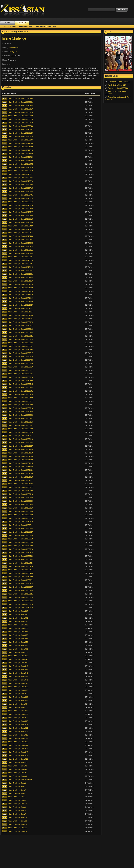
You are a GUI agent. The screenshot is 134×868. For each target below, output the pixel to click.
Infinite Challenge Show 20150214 (20, 597)
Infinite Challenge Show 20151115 (20, 463)
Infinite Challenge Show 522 (18, 745)
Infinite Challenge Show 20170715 (20, 188)
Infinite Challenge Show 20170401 (20, 240)
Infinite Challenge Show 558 (18, 628)
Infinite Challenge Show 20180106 (20, 140)
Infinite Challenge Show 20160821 (20, 336)
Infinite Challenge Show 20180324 (20, 106)
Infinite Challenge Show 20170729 (20, 181)
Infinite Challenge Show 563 (18, 611)
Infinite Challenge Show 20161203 (20, 288)
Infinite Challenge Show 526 (18, 732)
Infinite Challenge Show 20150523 (20, 549)
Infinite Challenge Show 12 (17, 831)
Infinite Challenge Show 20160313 (20, 408)
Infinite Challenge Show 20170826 (20, 167)
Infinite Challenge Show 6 (17, 790)
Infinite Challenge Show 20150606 (20, 542)
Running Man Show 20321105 (119, 82)
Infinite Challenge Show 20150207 (20, 601)
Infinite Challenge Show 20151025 (20, 474)
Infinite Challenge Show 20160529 (20, 377)
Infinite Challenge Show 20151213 (20, 453)
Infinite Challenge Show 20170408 (20, 236)
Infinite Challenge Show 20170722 (20, 185)
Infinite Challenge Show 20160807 (20, 343)
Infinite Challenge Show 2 (17, 783)
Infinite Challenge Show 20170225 (20, 257)
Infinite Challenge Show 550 (18, 652)
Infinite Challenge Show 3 (17, 800)
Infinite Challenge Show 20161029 (20, 305)
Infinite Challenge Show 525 (18, 735)
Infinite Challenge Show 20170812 (20, 174)
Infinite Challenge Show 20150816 (20, 508)
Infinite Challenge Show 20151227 (20, 446)
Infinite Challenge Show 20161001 (20, 319)
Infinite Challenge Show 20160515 (20, 384)
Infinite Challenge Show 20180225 (20, 119)
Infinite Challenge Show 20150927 (20, 487)
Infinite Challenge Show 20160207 (20, 425)
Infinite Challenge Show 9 (17, 807)
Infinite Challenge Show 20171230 (20, 143)
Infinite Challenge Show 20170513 (20, 219)
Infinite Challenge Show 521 (18, 749)
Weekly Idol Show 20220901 (118, 88)
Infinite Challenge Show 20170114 (20, 267)
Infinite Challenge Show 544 (18, 670)
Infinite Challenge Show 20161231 (20, 274)
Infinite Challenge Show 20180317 (20, 109)
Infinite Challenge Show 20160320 (20, 405)
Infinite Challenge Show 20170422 (20, 229)
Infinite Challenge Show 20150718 (20, 522)
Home (7, 23)
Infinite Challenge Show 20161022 (20, 308)
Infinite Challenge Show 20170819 (20, 171)
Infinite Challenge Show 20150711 (20, 525)
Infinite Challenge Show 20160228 (20, 415)
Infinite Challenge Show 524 (18, 738)
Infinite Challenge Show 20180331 (20, 102)
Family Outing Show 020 (117, 85)
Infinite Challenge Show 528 (18, 725)
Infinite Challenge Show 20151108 (20, 467)
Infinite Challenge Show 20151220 (20, 449)
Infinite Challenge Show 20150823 (20, 505)
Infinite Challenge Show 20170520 (20, 216)
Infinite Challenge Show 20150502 (20, 560)
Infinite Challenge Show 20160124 (20, 432)
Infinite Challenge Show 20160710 (20, 357)
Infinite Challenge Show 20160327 (20, 401)
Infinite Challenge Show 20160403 (20, 398)
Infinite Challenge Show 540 (18, 683)
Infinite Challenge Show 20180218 (20, 123)
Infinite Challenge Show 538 (18, 690)
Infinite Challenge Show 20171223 (20, 147)
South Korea (14, 48)
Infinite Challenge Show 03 (17, 766)
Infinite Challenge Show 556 (18, 632)
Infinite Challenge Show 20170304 (20, 253)
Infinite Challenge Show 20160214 (20, 422)
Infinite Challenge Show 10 (17, 804)
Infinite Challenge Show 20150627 (20, 532)
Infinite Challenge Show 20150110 (20, 608)
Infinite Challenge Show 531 (18, 714)
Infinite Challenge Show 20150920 (20, 491)
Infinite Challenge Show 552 (18, 646)
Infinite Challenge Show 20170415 (20, 233)
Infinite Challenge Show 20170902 (20, 164)
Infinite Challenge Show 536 (18, 697)
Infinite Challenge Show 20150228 (20, 590)
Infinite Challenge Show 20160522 (20, 381)
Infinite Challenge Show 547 (18, 663)
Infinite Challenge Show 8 (17, 811)
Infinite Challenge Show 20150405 (20, 573)
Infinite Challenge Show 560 (18, 621)
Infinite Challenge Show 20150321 (20, 580)
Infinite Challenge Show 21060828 (20, 99)
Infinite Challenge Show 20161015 (20, 312)
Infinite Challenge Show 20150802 (20, 515)
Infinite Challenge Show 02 (17, 769)
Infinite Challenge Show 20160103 (20, 443)
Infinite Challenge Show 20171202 (20, 157)
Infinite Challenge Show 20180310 (20, 112)
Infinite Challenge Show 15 (17, 821)
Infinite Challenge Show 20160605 (20, 374)
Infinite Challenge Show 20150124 (20, 604)
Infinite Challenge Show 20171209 (20, 154)
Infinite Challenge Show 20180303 (20, 116)
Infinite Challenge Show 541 (18, 680)
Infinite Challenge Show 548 (18, 659)
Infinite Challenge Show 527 (18, 728)
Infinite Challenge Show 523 (18, 742)
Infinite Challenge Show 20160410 (20, 394)
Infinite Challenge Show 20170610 (20, 205)
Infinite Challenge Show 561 (18, 618)
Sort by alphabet (10, 26)
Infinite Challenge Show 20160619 (20, 367)
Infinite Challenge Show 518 (18, 752)
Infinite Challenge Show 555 (18, 635)
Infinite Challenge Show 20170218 (20, 260)
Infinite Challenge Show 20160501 (20, 391)
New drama (52, 26)
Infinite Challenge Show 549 (18, 656)
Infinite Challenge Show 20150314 (20, 584)
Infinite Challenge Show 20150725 (20, 518)
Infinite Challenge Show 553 (18, 642)
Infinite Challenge (14, 38)
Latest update (40, 26)
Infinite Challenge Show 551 (18, 649)
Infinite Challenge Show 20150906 (20, 498)
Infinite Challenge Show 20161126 (20, 291)
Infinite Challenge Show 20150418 (20, 566)
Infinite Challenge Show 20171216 (20, 150)
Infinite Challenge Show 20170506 (20, 222)
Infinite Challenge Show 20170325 (20, 243)
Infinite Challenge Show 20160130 (20, 429)
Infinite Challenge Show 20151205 (20, 456)
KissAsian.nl (24, 10)
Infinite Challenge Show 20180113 (20, 136)
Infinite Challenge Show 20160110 (20, 439)
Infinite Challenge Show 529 (18, 721)
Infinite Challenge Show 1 (17, 787)
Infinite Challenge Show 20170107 (20, 271)
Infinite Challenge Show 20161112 (20, 298)
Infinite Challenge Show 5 (17, 793)
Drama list (22, 23)
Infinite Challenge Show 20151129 (20, 460)
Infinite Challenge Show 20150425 (20, 563)
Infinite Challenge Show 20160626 (20, 363)
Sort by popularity (25, 26)
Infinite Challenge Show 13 (17, 828)
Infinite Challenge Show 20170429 (20, 226)
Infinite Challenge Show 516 (18, 756)
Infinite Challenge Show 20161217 (20, 281)
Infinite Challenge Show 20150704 (20, 529)
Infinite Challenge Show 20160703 (20, 360)
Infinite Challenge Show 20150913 (20, 494)
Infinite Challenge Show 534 (18, 704)
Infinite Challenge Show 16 (17, 818)
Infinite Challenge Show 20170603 (20, 209)
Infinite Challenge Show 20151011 (20, 480)
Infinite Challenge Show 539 (18, 687)
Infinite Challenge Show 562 (18, 615)
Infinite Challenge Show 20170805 (20, 178)
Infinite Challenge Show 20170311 (20, 250)
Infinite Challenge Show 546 (18, 666)
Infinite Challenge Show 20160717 (20, 353)
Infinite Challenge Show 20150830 (20, 501)
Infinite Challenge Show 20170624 (20, 198)
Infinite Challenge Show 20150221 (20, 594)
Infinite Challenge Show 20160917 (20, 326)
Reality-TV (13, 52)
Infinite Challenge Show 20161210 (20, 284)
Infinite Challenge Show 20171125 (20, 161)
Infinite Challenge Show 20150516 (20, 553)
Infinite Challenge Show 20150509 (20, 556)
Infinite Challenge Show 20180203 (20, 126)
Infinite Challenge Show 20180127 (20, 130)
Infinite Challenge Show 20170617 (20, 202)
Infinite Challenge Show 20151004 (20, 484)
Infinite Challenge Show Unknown (20, 780)
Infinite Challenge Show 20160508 (20, 388)
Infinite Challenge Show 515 (18, 759)
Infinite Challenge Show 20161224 (20, 278)
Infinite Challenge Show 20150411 (20, 570)
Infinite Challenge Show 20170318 (20, 247)
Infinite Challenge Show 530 (18, 718)
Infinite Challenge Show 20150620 (20, 535)
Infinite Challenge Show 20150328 (20, 577)
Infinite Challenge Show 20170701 (20, 195)
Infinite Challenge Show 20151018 (20, 477)
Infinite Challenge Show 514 (18, 762)
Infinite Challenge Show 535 (18, 701)
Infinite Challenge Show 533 (18, 707)
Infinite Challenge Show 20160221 (20, 419)
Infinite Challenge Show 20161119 (20, 295)
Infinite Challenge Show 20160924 (20, 322)
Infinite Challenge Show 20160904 (20, 333)
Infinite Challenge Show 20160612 (20, 370)
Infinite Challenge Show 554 (18, 639)
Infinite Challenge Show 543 (18, 673)
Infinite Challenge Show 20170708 (20, 192)
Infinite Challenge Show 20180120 (20, 133)
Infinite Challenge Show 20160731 (20, 346)
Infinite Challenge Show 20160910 (20, 329)
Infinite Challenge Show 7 (17, 814)
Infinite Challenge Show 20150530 (20, 546)
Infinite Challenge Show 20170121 (20, 264)
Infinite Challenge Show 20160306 (20, 412)
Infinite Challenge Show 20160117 (20, 436)
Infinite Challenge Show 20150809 (20, 511)
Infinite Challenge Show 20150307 (20, 587)
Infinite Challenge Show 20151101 (20, 470)
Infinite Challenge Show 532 (18, 711)
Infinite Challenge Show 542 (18, 676)
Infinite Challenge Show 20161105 (20, 302)
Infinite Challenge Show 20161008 (20, 315)
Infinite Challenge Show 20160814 (20, 339)
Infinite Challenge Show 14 (17, 824)
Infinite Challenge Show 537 (18, 694)
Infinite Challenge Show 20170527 (20, 212)
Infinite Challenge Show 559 (18, 625)
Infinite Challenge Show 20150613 (20, 539)
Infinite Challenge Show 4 (17, 797)
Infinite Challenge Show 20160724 (20, 350)
